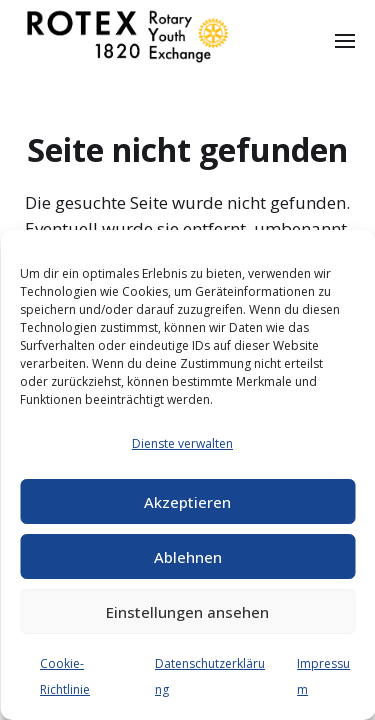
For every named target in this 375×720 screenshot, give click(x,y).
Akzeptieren (187, 502)
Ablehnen (188, 557)
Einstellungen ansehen (187, 612)
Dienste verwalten (182, 443)
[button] (345, 40)
